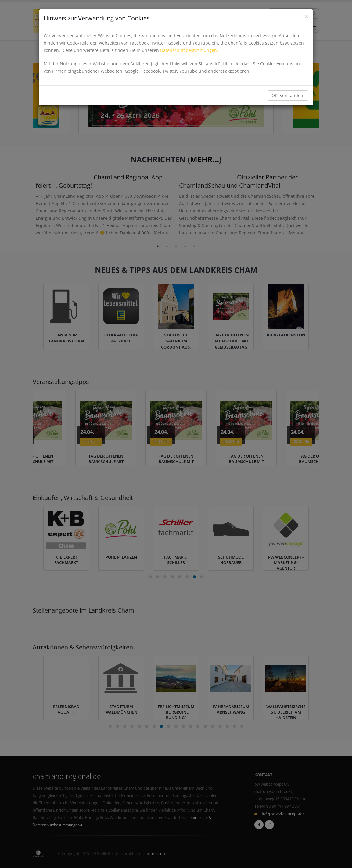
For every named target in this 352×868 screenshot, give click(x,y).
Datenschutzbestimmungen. (189, 50)
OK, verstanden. (288, 95)
